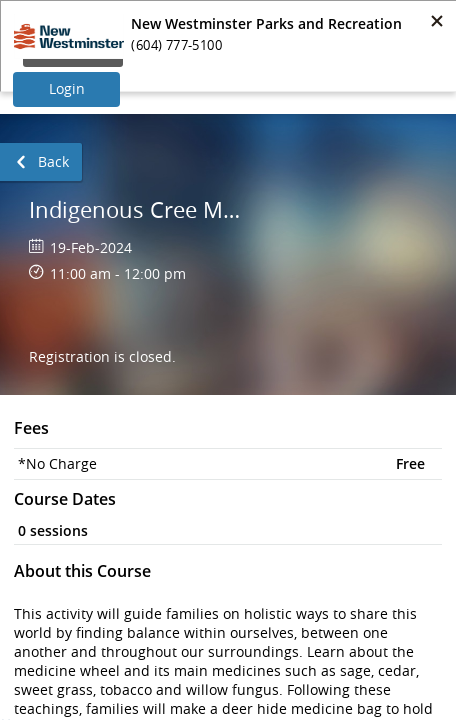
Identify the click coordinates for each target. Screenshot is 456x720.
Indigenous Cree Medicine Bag (138, 209)
